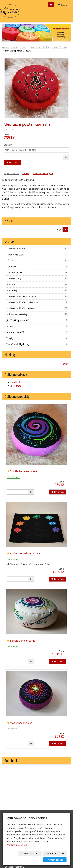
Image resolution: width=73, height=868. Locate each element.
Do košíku (12, 162)
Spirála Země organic (23, 641)
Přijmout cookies (55, 860)
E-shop (24, 47)
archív (65, 364)
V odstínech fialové (21, 723)
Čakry (38, 260)
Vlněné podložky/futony (37, 344)
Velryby (37, 338)
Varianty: (8, 145)
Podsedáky (37, 290)
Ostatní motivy (60, 47)
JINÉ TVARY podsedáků (37, 320)
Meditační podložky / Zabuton (37, 296)
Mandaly (38, 267)
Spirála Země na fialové (24, 471)
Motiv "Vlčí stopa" (38, 255)
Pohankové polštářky (37, 314)
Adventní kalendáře (37, 332)
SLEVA (37, 326)
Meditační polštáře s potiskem (37, 308)
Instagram (16, 386)
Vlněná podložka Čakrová (25, 553)
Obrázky (26, 173)
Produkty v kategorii (43, 173)
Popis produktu (11, 173)
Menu (62, 5)
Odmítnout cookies (55, 853)
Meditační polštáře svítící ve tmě (37, 302)
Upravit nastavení (30, 853)
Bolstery (37, 284)
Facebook (16, 382)
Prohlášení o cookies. (17, 845)
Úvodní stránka (10, 47)
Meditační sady (37, 278)
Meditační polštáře (40, 47)
